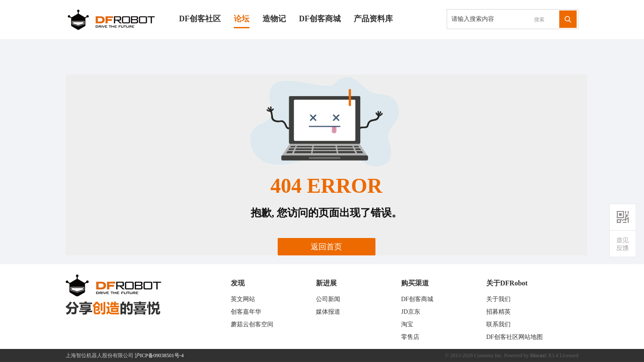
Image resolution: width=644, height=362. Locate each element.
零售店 (410, 337)
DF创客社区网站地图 (515, 337)
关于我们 (498, 299)
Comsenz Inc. (488, 355)
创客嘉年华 (246, 312)
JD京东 (411, 312)
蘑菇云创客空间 (252, 324)
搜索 (539, 20)
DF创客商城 (320, 19)
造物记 (274, 19)
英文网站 (243, 299)
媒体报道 (328, 312)
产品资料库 (373, 19)
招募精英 (498, 312)
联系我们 (498, 324)
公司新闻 (328, 299)
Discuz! (538, 355)
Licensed (569, 355)
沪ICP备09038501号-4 (159, 355)
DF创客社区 (200, 19)
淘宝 (407, 324)
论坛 (242, 19)
